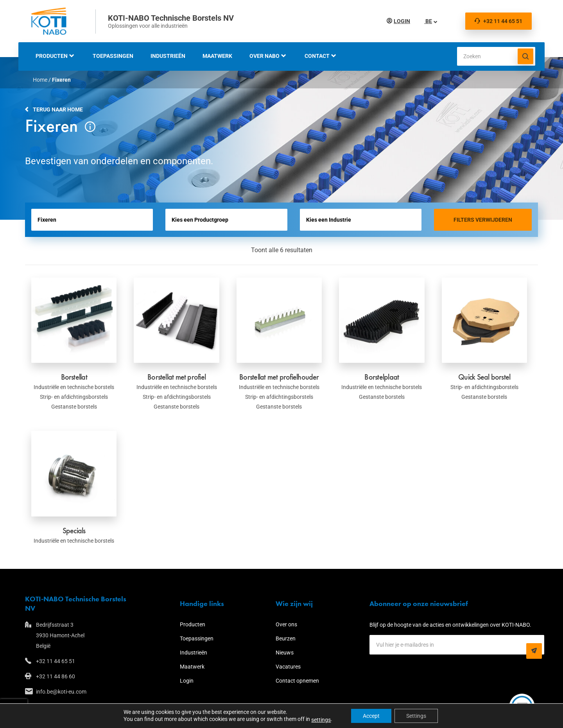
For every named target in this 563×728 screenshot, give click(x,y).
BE (428, 21)
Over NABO (264, 56)
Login (402, 21)
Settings (416, 716)
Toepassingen (113, 56)
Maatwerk (217, 56)
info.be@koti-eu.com (61, 692)
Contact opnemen (297, 681)
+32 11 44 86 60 (56, 676)
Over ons (286, 624)
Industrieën (168, 56)
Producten (52, 56)
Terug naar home (58, 109)
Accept (371, 716)
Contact (317, 56)
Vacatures (288, 667)
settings (321, 720)
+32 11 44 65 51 (498, 21)
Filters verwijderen (483, 220)
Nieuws (285, 653)
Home (40, 80)
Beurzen (286, 638)
